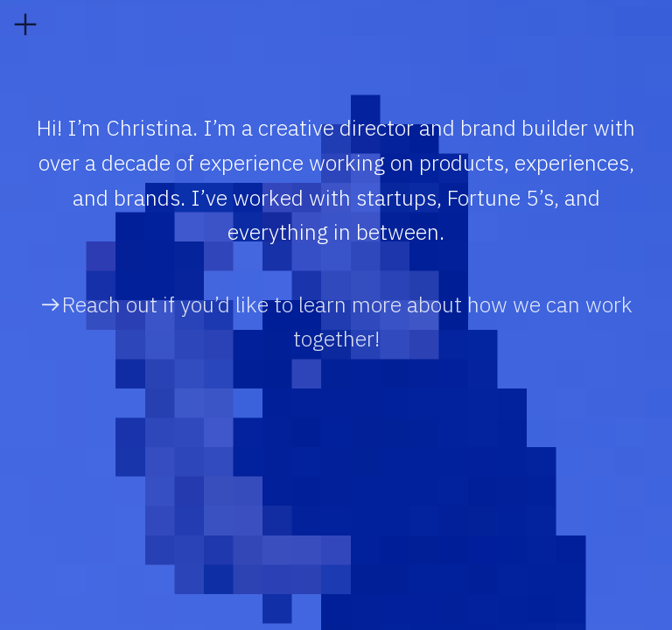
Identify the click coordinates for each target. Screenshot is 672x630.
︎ (25, 25)
